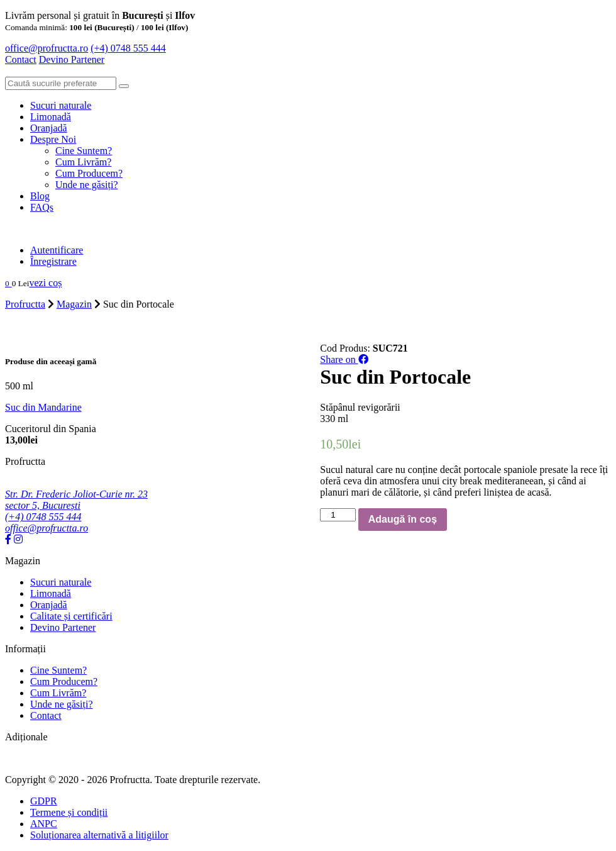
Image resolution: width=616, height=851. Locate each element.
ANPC (44, 824)
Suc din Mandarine (43, 407)
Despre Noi (53, 139)
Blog (40, 196)
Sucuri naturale (61, 105)
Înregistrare (53, 261)
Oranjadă (49, 128)
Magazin (74, 304)
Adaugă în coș (403, 519)
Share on (344, 359)
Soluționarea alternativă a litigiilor (99, 835)
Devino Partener (63, 627)
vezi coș (45, 283)
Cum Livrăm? (83, 162)
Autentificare (57, 250)
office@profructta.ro (47, 48)
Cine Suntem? (84, 151)
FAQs (42, 207)
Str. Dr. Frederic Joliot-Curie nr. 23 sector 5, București (76, 500)
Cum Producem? (89, 173)
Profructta (25, 304)
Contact (21, 59)
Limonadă (51, 117)
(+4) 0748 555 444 (128, 48)
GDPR (44, 801)
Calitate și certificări (71, 616)
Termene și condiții (69, 812)
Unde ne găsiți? (87, 185)
